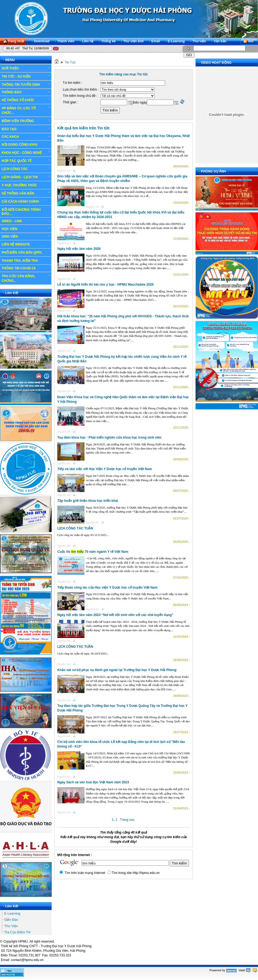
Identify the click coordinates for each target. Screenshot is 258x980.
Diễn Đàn (11, 920)
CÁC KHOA (26, 137)
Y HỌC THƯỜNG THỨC (19, 185)
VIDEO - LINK (26, 221)
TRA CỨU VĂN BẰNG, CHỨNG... (26, 278)
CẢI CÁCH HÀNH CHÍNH (20, 202)
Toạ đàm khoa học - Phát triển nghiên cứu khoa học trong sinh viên (109, 438)
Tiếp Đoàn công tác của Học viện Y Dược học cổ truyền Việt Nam (107, 588)
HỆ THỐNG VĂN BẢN (26, 193)
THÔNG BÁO (26, 92)
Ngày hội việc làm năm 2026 (79, 249)
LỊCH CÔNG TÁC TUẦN (75, 528)
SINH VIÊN (26, 237)
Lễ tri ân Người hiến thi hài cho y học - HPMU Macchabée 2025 (106, 285)
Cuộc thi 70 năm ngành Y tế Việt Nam (93, 552)
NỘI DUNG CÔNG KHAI (20, 145)
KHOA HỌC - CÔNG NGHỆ (26, 152)
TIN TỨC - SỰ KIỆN (26, 76)
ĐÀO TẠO (26, 129)
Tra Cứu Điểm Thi (17, 932)
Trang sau (127, 820)
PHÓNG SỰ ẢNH (213, 171)
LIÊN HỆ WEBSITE (16, 244)
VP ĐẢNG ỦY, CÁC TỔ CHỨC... (26, 110)
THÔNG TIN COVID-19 (19, 268)
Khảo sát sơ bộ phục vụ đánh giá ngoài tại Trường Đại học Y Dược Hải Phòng (117, 670)
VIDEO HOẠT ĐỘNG (216, 63)
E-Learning (12, 914)
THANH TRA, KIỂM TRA (20, 261)
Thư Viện (11, 926)
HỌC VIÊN (26, 229)
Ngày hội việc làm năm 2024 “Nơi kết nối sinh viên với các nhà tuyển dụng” (115, 615)
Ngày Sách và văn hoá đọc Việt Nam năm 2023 (93, 782)
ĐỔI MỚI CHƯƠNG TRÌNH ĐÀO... (21, 212)
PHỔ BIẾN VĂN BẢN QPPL (22, 253)
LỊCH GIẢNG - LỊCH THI (26, 177)
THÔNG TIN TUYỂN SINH (26, 84)
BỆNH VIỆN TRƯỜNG (26, 121)
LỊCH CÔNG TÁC (26, 169)
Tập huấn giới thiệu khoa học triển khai (88, 501)
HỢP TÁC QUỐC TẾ (26, 161)
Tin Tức (70, 62)
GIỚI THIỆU (26, 68)
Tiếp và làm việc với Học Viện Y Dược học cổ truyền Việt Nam (105, 469)
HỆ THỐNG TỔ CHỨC (26, 100)
